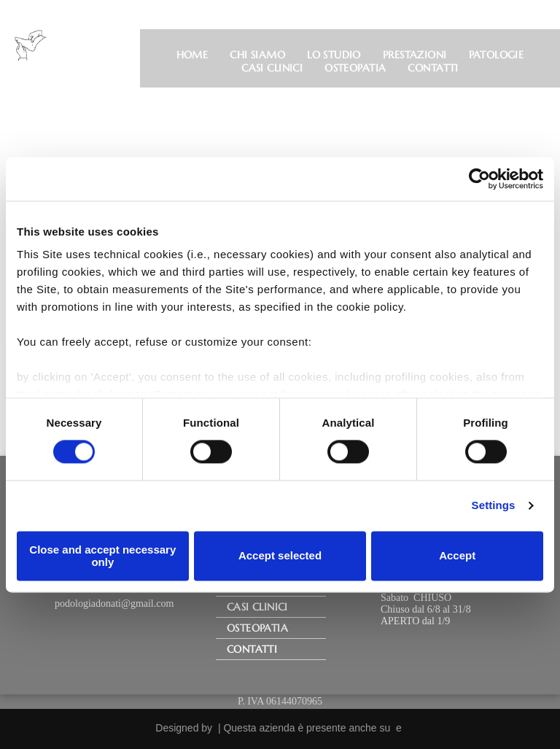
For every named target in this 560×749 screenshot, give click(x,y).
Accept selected (280, 556)
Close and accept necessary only (102, 556)
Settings (494, 506)
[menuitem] (192, 55)
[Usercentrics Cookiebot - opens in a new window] (479, 179)
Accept (457, 556)
